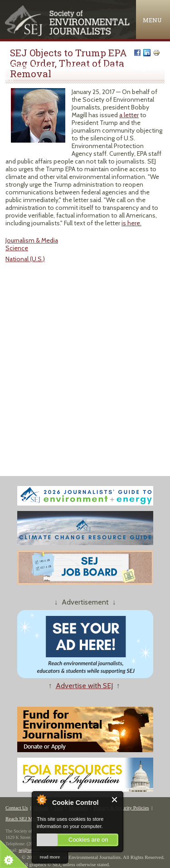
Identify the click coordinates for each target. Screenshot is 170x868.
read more (50, 857)
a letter (129, 115)
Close (115, 800)
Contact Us (17, 808)
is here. (131, 223)
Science (17, 248)
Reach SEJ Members (26, 818)
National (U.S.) (25, 259)
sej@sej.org (29, 850)
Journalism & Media (32, 240)
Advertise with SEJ (84, 686)
